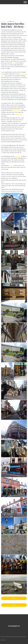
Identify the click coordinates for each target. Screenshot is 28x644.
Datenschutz (10, 637)
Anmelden (3, 640)
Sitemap (24, 637)
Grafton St (18, 156)
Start (14, 605)
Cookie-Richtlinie (17, 637)
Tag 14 (14, 598)
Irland (4, 21)
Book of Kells (18, 114)
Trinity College (16, 110)
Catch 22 (11, 165)
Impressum (3, 637)
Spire (14, 63)
